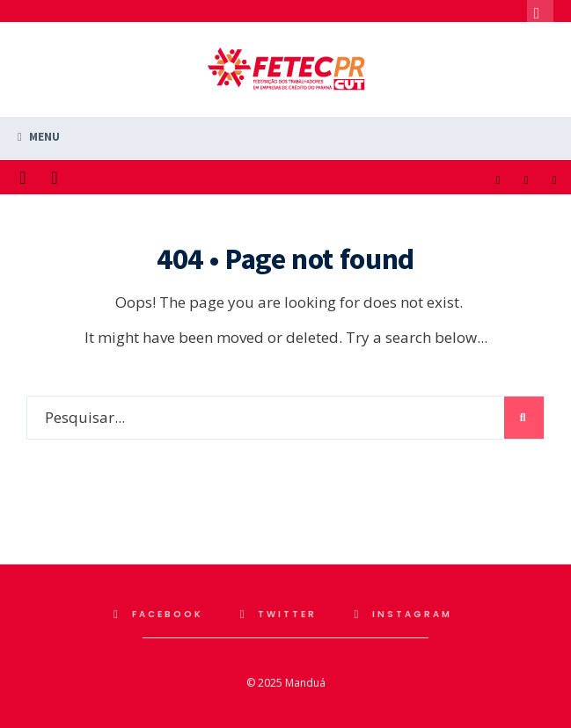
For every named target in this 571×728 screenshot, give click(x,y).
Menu (39, 137)
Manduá (305, 683)
